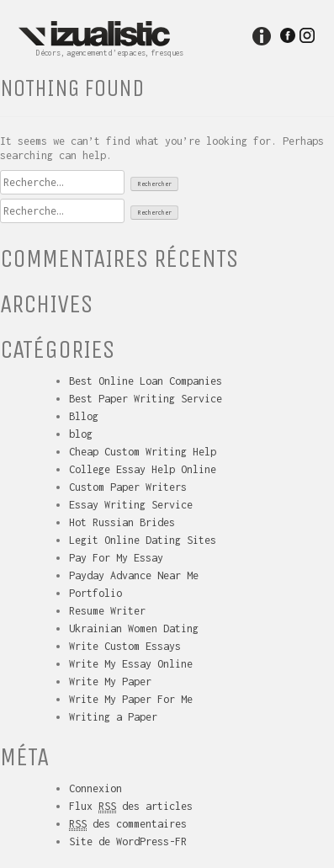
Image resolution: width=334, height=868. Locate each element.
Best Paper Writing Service (146, 399)
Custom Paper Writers (128, 487)
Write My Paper (110, 682)
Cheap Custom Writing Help (143, 452)
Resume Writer (107, 611)
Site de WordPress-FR (128, 841)
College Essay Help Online (143, 469)
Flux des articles (131, 807)
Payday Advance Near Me (134, 575)
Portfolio (95, 593)
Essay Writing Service (131, 505)
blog (81, 434)
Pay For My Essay (116, 558)
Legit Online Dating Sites (143, 540)
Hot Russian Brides (122, 522)
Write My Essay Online (131, 664)
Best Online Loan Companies (146, 381)
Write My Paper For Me (131, 699)
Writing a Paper (113, 717)
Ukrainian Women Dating (134, 628)
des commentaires (128, 824)
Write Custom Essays (125, 646)
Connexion (95, 788)
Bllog (84, 416)
